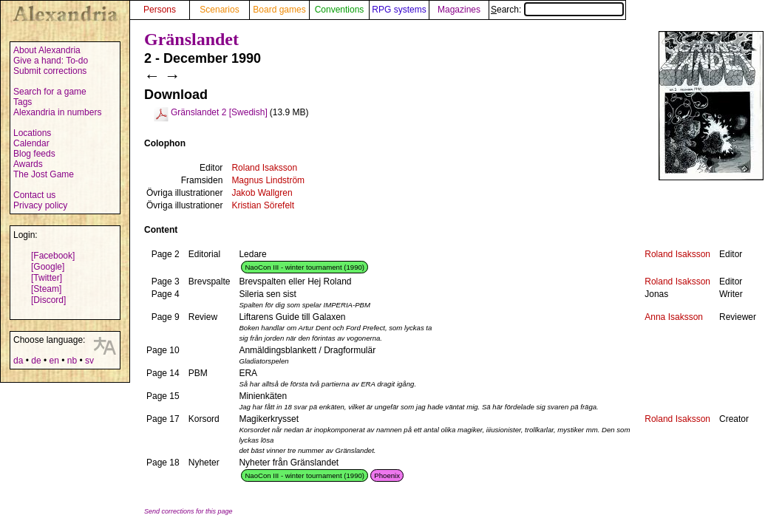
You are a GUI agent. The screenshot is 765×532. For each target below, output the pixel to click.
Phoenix (387, 475)
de (36, 361)
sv (89, 361)
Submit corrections (50, 71)
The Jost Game (44, 174)
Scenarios (219, 10)
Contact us (34, 195)
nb (72, 361)
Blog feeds (34, 154)
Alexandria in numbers (57, 112)
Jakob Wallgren (262, 193)
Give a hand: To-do (51, 61)
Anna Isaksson (674, 317)
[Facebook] (53, 256)
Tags (23, 102)
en (54, 361)
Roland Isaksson (264, 168)
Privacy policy (40, 205)
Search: (557, 10)
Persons (160, 10)
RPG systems (399, 10)
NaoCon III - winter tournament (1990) (305, 267)
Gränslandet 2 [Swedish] (219, 112)
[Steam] (46, 289)
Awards (28, 164)
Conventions (340, 10)
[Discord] (48, 300)
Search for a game (50, 92)
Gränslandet (191, 39)
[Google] (48, 267)
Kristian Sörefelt (263, 205)
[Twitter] (47, 278)
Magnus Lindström (268, 180)
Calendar (31, 143)
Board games (279, 10)
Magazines (459, 10)
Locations (32, 133)
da (18, 361)
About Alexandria (47, 50)
